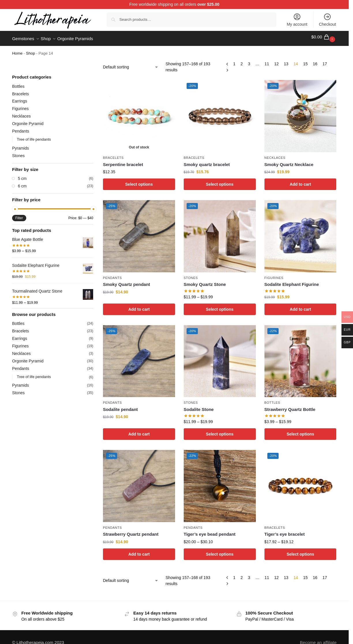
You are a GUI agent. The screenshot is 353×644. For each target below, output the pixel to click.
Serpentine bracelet (123, 161)
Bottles (272, 399)
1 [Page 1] (234, 61)
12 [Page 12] (277, 61)
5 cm (22, 175)
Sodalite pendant (120, 406)
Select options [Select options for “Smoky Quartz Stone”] (220, 306)
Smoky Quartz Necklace (289, 161)
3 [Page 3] (249, 61)
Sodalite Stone (199, 406)
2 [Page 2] (242, 61)
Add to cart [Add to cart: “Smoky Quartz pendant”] (139, 306)
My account (297, 20)
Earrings (20, 98)
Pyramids (20, 145)
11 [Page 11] (267, 61)
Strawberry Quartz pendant (131, 531)
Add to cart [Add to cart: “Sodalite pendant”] (139, 431)
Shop (31, 50)
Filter (19, 215)
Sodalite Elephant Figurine (292, 281)
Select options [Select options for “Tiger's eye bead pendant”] (220, 551)
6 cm (22, 183)
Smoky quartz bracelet (207, 161)
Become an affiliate (318, 639)
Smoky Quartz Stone (205, 281)
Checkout (327, 20)
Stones (191, 275)
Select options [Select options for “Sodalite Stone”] (220, 431)
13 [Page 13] (286, 61)
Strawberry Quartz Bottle (290, 406)
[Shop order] (131, 64)
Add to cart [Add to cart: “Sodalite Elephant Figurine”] (301, 306)
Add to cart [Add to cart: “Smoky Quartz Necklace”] (301, 181)
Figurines (274, 275)
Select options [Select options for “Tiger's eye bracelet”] (301, 551)
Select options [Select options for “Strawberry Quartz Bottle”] (301, 431)
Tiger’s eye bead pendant (210, 531)
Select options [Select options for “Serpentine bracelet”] (139, 181)
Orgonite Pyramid (28, 120)
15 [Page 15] (305, 61)
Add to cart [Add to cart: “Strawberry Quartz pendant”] (139, 551)
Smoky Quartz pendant (126, 281)
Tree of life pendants (34, 136)
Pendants (112, 275)
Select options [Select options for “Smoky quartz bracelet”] (220, 181)
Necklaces (275, 155)
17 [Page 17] (325, 61)
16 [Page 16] (315, 61)
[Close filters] (95, 61)
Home (17, 50)
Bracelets (113, 155)
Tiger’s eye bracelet (285, 531)
